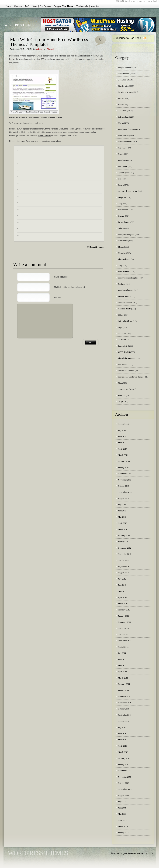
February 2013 (124, 535)
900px (121, 315)
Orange (121, 216)
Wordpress (122, 160)
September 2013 (125, 492)
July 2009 (122, 802)
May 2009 (122, 814)
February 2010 (124, 758)
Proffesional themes (126, 371)
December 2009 (125, 771)
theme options (44, 136)
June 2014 (122, 436)
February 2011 (124, 684)
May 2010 (122, 740)
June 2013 (122, 511)
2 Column (122, 333)
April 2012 (123, 597)
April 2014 (123, 449)
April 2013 (123, 523)
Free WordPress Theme (128, 191)
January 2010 (124, 764)
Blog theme (123, 241)
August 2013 (123, 498)
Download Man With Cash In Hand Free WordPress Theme (36, 117)
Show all (51, 49)
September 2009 (125, 789)
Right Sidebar (124, 74)
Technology (123, 346)
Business (122, 284)
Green (121, 154)
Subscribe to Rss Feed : (128, 38)
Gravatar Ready (124, 389)
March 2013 (123, 529)
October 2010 (124, 709)
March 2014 (123, 455)
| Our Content (45, 6)
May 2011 (122, 665)
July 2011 (122, 653)
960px (121, 402)
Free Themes (123, 135)
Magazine (122, 197)
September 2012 (125, 566)
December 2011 (124, 622)
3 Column (122, 340)
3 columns (122, 111)
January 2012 (124, 616)
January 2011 (123, 690)
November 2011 (125, 628)
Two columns (124, 222)
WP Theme (123, 166)
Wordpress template (126, 234)
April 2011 (122, 672)
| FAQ (26, 6)
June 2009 (122, 808)
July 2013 (122, 505)
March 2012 (123, 604)
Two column (123, 210)
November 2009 (125, 777)
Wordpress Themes (126, 129)
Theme (121, 247)
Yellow (121, 228)
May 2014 (122, 443)
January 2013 (124, 542)
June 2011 (122, 659)
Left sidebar (123, 117)
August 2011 (123, 647)
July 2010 (122, 727)
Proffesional (123, 364)
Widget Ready (124, 67)
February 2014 (124, 461)
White (121, 98)
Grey (120, 265)
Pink (120, 383)
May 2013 (122, 517)
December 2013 (125, 474)
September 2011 (125, 641)
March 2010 (123, 752)
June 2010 (122, 734)
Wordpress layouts (126, 290)
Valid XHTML (124, 272)
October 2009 (124, 783)
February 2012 (124, 610)
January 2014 (124, 467)
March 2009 (123, 826)
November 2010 (125, 703)
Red (120, 179)
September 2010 (125, 715)
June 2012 (122, 585)
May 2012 (122, 591)
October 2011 (124, 634)
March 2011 (123, 678)
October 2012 (124, 560)
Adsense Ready (124, 309)
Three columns (124, 259)
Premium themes (125, 92)
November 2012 (125, 554)
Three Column (124, 296)
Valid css (122, 395)
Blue (120, 104)
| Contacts (17, 6)
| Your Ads (94, 6)
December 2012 (125, 548)
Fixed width (123, 86)
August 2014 (123, 424)
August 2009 (123, 795)
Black (120, 123)
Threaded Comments (127, 358)
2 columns (122, 80)
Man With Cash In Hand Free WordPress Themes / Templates (49, 42)
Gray (120, 204)
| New (34, 6)
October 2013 (124, 486)
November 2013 (125, 480)
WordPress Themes (19, 25)
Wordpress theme (125, 142)
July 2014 (122, 430)
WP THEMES (124, 352)
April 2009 (123, 820)
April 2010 (123, 746)
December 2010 (125, 696)
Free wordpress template (128, 278)
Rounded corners (125, 303)
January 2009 (124, 833)
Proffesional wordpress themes (131, 377)
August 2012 (123, 573)
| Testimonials (81, 6)
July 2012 (122, 579)
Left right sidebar (125, 321)
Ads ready (122, 148)
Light (120, 327)
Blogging (122, 253)
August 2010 (123, 721)
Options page (123, 173)
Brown (121, 185)
